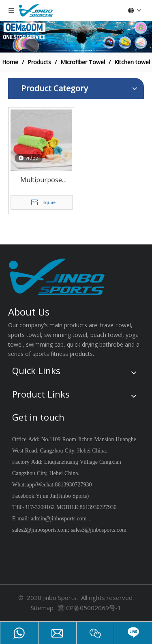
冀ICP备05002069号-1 (90, 608)
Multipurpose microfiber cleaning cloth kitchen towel (41, 180)
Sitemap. (43, 608)
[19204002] (76, 37)
